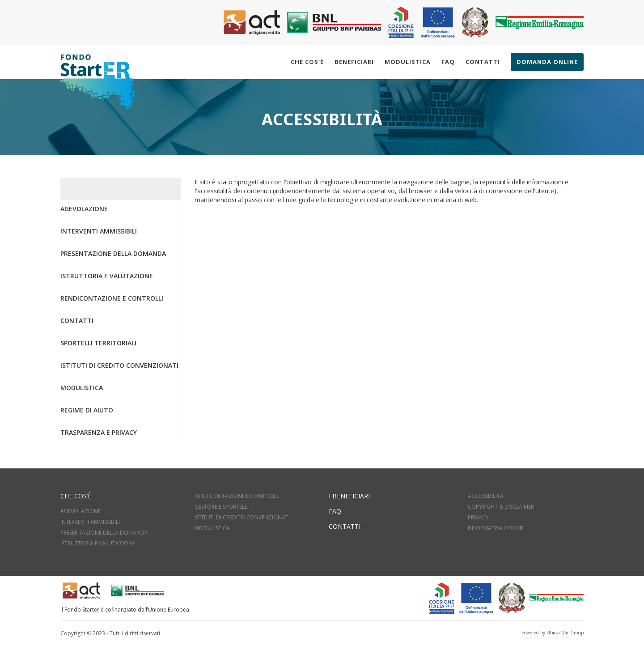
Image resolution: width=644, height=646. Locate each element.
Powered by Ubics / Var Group (553, 633)
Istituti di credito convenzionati (119, 365)
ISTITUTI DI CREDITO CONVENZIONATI (242, 517)
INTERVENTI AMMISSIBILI (90, 522)
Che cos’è (307, 62)
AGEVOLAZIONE (80, 511)
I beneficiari (349, 496)
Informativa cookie (496, 528)
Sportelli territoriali (98, 343)
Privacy (478, 517)
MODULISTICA (212, 528)
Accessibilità (486, 496)
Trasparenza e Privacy (99, 432)
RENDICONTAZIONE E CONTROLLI (237, 496)
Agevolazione (84, 209)
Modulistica (408, 62)
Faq (448, 62)
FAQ (335, 511)
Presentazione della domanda (113, 253)
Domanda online (547, 62)
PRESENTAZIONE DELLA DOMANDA (104, 533)
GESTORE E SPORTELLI (222, 507)
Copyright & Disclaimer (501, 507)
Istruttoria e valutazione (107, 276)
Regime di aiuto (87, 410)
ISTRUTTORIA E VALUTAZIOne (98, 543)
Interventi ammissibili (99, 231)
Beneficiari (354, 62)
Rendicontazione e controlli (112, 298)
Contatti (483, 62)
